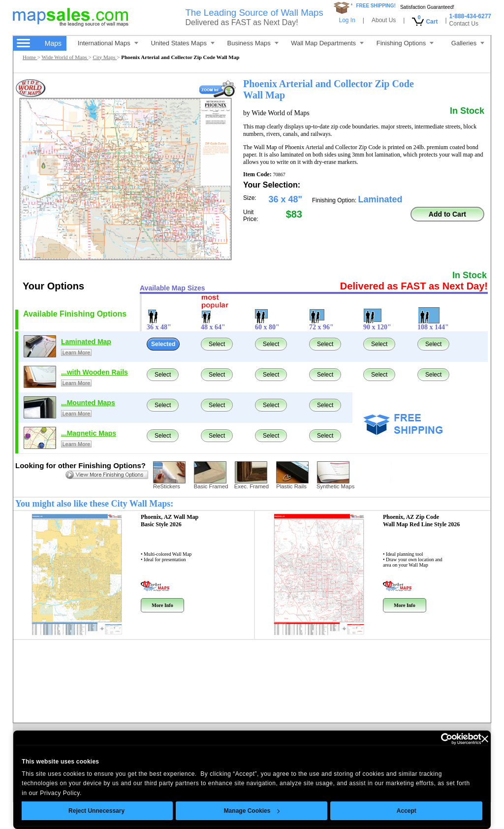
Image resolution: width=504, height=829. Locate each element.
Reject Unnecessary (96, 811)
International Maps (108, 43)
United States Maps (182, 43)
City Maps (105, 57)
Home (30, 57)
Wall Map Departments (327, 43)
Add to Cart (447, 214)
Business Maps (253, 43)
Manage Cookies (252, 811)
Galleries (468, 43)
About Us (384, 20)
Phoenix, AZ (170, 521)
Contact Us (464, 24)
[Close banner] (485, 739)
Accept (407, 811)
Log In (347, 20)
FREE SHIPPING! (376, 6)
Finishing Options (405, 43)
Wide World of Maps (65, 57)
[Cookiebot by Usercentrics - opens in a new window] (438, 739)
